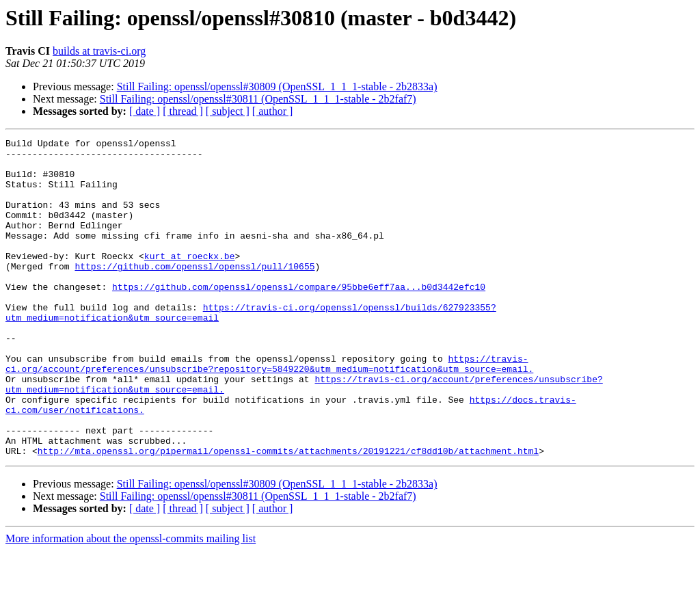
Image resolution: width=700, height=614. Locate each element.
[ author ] (273, 111)
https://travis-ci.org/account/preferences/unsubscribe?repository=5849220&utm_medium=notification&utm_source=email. (269, 410)
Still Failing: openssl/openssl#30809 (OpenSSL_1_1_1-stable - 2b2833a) (277, 86)
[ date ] (145, 111)
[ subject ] (228, 111)
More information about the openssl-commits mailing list (131, 602)
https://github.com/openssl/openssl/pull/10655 (194, 293)
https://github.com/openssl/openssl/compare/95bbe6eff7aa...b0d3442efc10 (299, 317)
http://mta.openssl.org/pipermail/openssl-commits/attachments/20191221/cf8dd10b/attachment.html (288, 514)
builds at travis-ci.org (99, 51)
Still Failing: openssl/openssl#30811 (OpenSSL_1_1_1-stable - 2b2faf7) (258, 99)
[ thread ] (183, 111)
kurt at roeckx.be (190, 280)
